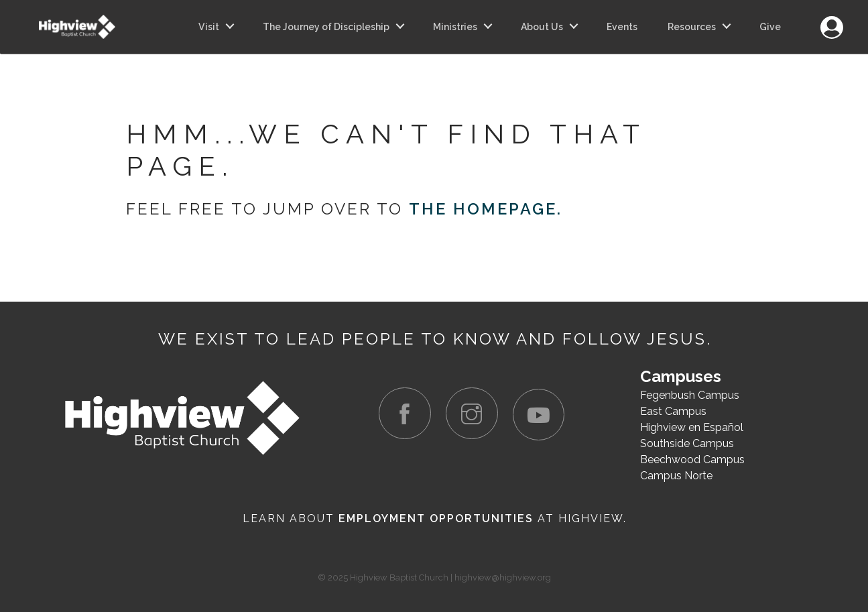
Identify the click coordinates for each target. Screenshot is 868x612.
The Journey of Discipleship (326, 27)
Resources (692, 27)
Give (770, 27)
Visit (209, 27)
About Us (542, 27)
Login (831, 20)
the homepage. (486, 209)
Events (622, 27)
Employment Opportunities (436, 518)
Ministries (455, 27)
